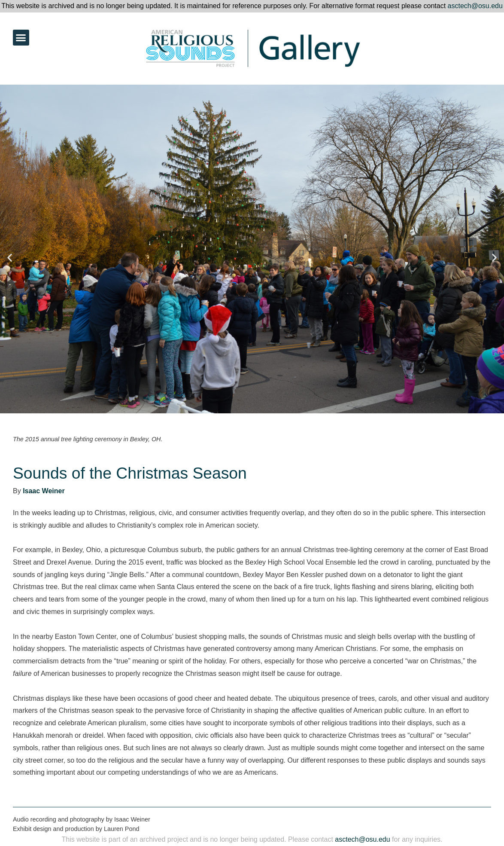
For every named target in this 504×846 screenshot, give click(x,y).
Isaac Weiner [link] (44, 491)
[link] (174, 49)
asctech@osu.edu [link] (475, 6)
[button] (21, 38)
